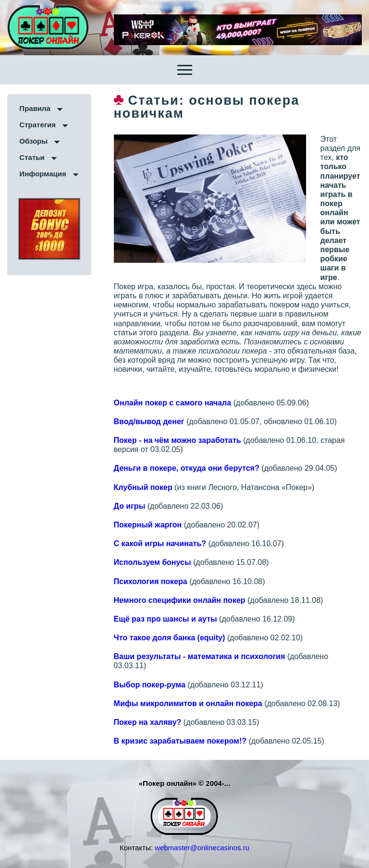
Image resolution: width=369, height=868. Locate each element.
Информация (43, 174)
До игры (130, 506)
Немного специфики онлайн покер (180, 600)
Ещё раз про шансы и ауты (166, 619)
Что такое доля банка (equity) (170, 638)
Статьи (32, 157)
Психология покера (151, 581)
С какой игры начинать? (160, 544)
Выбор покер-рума (150, 685)
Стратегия (37, 125)
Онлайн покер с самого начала (173, 403)
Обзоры (33, 141)
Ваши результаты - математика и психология (200, 656)
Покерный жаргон (148, 525)
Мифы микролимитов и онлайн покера (188, 703)
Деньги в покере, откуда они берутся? (187, 468)
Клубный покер (143, 487)
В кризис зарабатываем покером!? (180, 741)
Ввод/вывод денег (149, 422)
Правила (35, 108)
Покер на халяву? (148, 722)
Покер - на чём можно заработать (178, 440)
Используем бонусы (153, 562)
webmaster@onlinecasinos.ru (202, 848)
